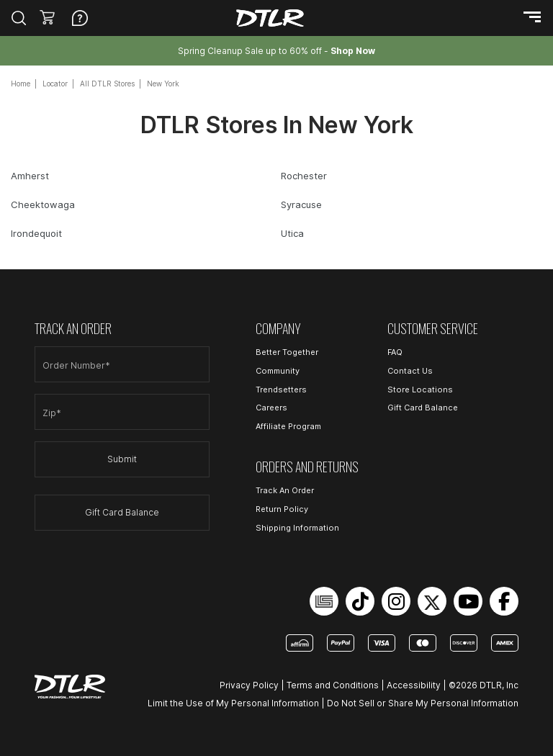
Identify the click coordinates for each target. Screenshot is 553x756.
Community (278, 371)
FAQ (395, 352)
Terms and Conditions (333, 685)
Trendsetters (281, 390)
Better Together (287, 352)
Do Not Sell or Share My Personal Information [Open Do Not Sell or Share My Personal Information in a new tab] (423, 703)
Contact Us (410, 371)
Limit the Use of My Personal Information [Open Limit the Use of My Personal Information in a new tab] (233, 703)
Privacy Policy (249, 685)
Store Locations (420, 390)
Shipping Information (297, 528)
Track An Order (285, 490)
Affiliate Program (288, 426)
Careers (271, 408)
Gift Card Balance (122, 512)
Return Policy (282, 509)
